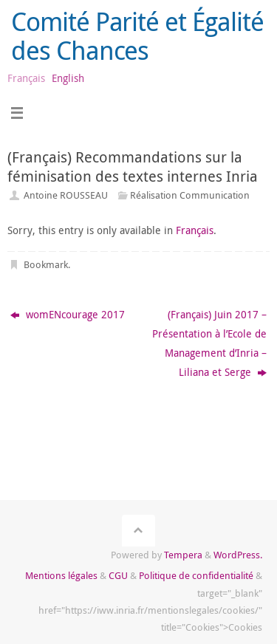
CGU (118, 575)
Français (195, 230)
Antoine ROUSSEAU (66, 195)
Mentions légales (61, 575)
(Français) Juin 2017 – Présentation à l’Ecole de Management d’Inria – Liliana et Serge (209, 343)
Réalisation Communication (190, 195)
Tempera (183, 555)
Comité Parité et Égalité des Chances (137, 36)
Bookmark (46, 264)
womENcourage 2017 (68, 314)
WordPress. (238, 555)
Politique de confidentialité (196, 575)
